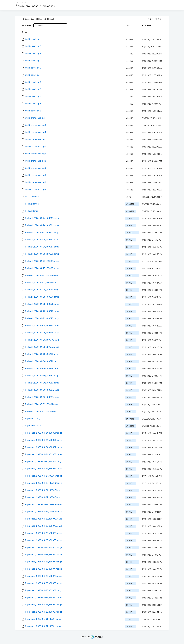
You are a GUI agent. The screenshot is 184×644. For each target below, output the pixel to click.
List (150, 19)
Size (127, 25)
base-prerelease (43, 6)
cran (21, 6)
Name (28, 25)
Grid (158, 19)
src (28, 6)
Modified (147, 25)
